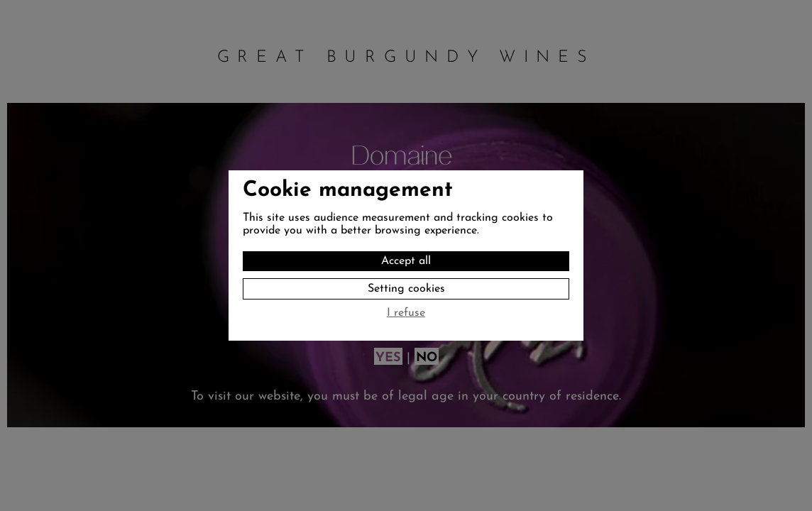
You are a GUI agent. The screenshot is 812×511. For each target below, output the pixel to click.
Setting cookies (406, 289)
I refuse (406, 313)
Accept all (406, 261)
